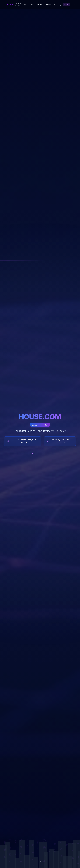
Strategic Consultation (40, 454)
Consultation (50, 4)
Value (24, 4)
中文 (60, 4)
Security (40, 4)
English (66, 4)
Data (32, 4)
